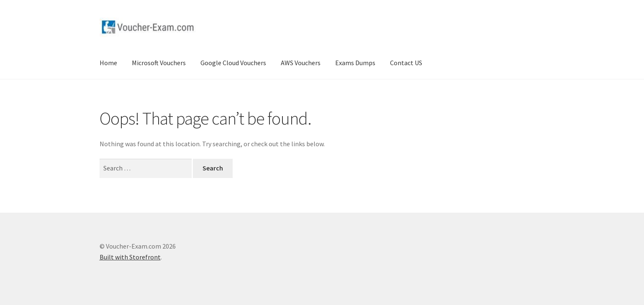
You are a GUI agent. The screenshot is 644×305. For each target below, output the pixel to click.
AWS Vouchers (301, 63)
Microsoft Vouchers (159, 63)
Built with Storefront (130, 257)
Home (108, 63)
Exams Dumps (355, 63)
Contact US (406, 63)
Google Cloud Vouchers (233, 63)
